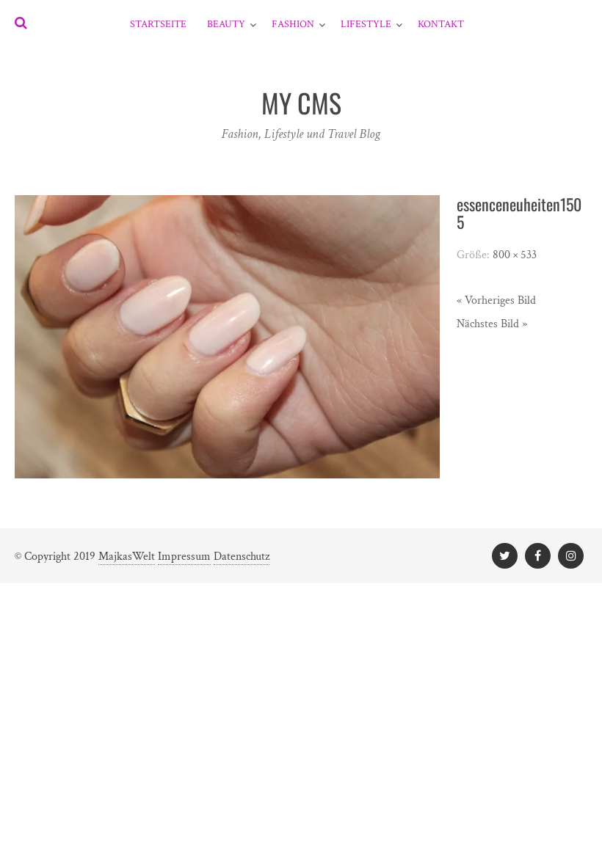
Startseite (158, 24)
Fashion (293, 24)
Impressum (184, 557)
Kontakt (441, 24)
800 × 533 (515, 255)
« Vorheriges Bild (496, 300)
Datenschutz (242, 557)
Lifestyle (366, 24)
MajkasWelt (127, 557)
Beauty (226, 24)
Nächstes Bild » (492, 324)
